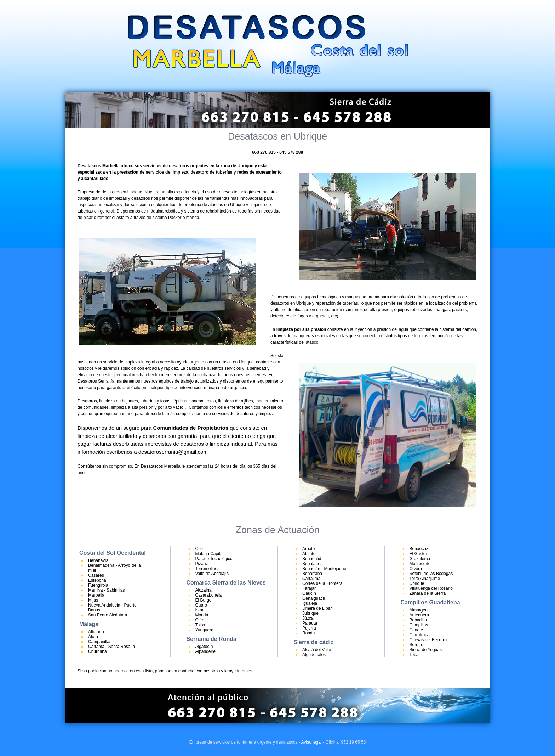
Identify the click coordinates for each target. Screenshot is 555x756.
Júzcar (308, 618)
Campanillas (100, 642)
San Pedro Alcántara (108, 615)
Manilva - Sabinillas (106, 590)
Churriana (98, 651)
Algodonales (314, 655)
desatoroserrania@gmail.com (173, 452)
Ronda (308, 633)
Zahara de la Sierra (428, 593)
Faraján (310, 588)
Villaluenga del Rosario (431, 588)
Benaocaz (419, 549)
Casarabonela (209, 595)
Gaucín (309, 593)
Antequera (419, 615)
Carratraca (420, 635)
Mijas (93, 600)
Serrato (416, 645)
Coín (200, 549)
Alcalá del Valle (317, 650)
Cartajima (311, 579)
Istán (200, 610)
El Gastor (418, 554)
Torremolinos (208, 569)
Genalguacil (313, 598)
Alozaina (204, 590)
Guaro (201, 605)
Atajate (309, 554)
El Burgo (204, 600)
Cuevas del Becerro (428, 640)
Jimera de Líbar (317, 608)
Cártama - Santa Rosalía (111, 647)
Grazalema (420, 559)
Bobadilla (418, 620)
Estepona (97, 580)
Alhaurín (96, 632)
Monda (202, 615)
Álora (93, 637)
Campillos (419, 625)
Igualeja (310, 603)
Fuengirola (98, 585)
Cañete (416, 630)
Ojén (200, 620)
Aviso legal (311, 742)
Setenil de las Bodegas (431, 574)
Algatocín (204, 647)
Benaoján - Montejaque (324, 569)
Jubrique (310, 613)
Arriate (308, 549)
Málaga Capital (210, 554)
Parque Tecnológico (214, 559)
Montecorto (420, 564)
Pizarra (202, 564)
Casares (96, 575)
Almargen (419, 610)
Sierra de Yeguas (426, 650)
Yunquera (204, 630)
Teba (414, 655)
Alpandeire (205, 651)
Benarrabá (312, 574)
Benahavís (98, 560)
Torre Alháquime (425, 579)
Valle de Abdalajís (212, 574)
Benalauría (313, 564)
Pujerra (309, 628)
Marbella (96, 595)
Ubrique (417, 583)
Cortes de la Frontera (322, 583)
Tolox (200, 625)
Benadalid (312, 559)
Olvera (416, 569)
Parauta (310, 623)
